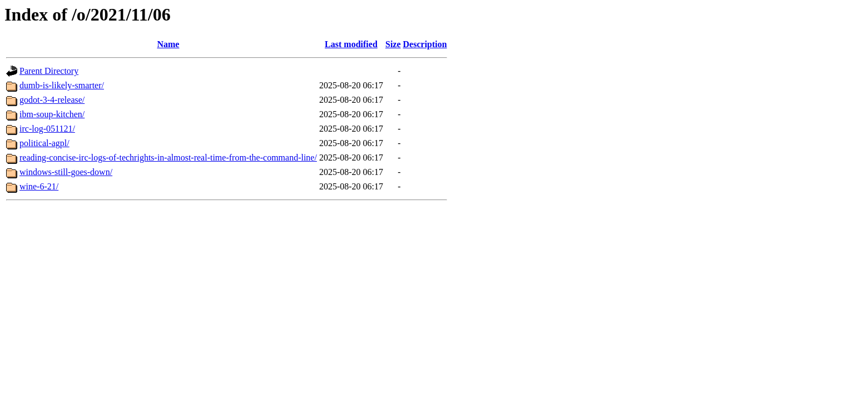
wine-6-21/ (39, 186)
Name (168, 44)
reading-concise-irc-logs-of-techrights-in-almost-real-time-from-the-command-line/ (168, 157)
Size (393, 44)
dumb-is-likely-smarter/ (62, 85)
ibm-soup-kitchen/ (52, 114)
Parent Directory (49, 71)
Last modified (351, 44)
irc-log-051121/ (47, 129)
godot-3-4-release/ (52, 100)
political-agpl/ (44, 143)
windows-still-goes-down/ (66, 172)
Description (425, 44)
